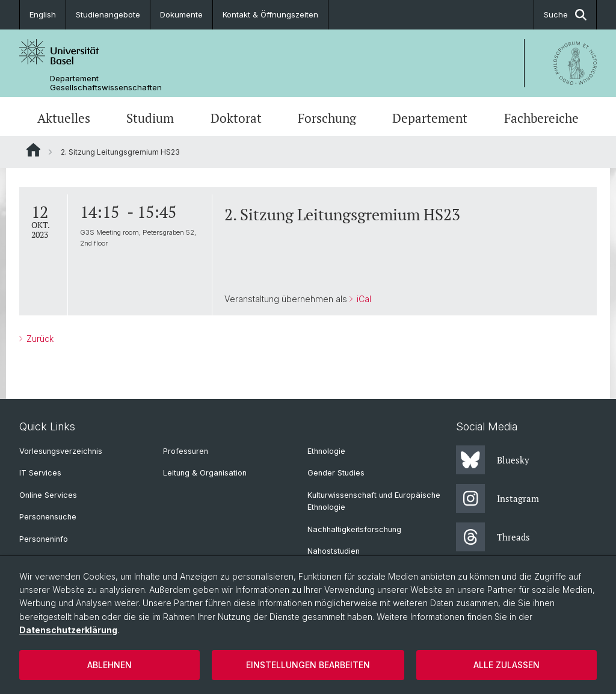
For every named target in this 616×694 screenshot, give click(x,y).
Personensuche (48, 517)
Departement (430, 118)
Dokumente (181, 14)
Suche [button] (565, 15)
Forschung (327, 118)
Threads (493, 537)
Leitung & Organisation (205, 473)
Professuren (186, 451)
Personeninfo (44, 539)
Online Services (48, 495)
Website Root (33, 150)
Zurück (39, 339)
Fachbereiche (541, 118)
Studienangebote (108, 14)
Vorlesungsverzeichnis (61, 451)
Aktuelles (64, 118)
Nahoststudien (334, 551)
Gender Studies (336, 473)
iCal (363, 299)
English (43, 14)
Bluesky (493, 460)
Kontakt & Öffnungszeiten (270, 14)
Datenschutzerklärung (68, 630)
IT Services (40, 473)
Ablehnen (109, 665)
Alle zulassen (507, 665)
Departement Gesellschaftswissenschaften (106, 83)
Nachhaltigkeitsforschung (354, 529)
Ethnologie (326, 451)
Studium (150, 118)
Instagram (497, 498)
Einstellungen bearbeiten (308, 665)
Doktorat (236, 118)
